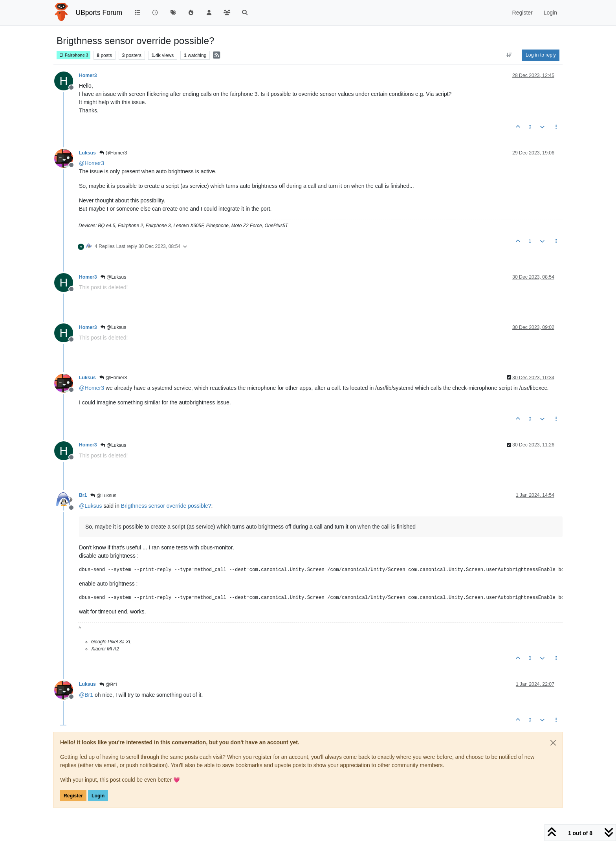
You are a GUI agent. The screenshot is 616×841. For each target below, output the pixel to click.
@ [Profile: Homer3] (92, 163)
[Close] (553, 743)
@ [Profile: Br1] (86, 695)
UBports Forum (99, 13)
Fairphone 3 (73, 55)
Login (98, 796)
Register (73, 796)
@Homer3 (113, 153)
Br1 (83, 495)
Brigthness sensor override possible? (166, 506)
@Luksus (114, 277)
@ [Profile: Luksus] (91, 506)
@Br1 (108, 685)
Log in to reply (541, 55)
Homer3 (88, 75)
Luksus (87, 153)
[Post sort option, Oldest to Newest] (509, 55)
